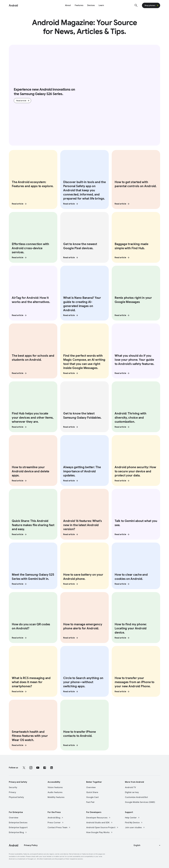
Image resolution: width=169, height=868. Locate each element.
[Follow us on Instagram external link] (31, 767)
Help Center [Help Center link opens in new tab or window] (132, 817)
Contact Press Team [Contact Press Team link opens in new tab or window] (59, 827)
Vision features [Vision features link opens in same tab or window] (55, 787)
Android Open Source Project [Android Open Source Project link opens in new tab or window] (102, 827)
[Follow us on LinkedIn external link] (52, 767)
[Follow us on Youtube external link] (38, 767)
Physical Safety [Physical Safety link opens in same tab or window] (16, 797)
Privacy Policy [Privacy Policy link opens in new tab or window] (31, 845)
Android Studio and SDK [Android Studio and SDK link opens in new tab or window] (99, 822)
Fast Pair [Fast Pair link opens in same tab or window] (90, 801)
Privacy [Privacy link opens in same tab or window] (12, 792)
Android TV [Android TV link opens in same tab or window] (130, 787)
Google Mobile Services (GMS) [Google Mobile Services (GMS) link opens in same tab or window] (140, 801)
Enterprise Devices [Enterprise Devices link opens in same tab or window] (18, 822)
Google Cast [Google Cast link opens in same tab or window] (92, 797)
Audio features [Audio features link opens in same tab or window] (55, 792)
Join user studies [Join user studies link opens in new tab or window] (135, 827)
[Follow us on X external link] (24, 767)
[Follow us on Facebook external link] (45, 767)
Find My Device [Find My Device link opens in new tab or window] (134, 822)
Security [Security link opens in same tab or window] (13, 787)
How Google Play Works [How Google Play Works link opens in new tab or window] (99, 832)
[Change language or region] (147, 845)
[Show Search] (136, 5)
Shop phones (152, 5)
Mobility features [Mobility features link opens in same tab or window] (56, 797)
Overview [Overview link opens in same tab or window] (91, 787)
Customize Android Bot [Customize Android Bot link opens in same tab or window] (136, 797)
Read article (23, 101)
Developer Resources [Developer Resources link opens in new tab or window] (98, 817)
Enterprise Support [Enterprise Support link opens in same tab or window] (18, 827)
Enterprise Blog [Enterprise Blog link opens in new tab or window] (18, 832)
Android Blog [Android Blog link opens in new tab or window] (55, 817)
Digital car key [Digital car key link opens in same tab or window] (132, 792)
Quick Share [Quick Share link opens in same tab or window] (92, 792)
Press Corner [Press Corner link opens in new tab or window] (56, 822)
